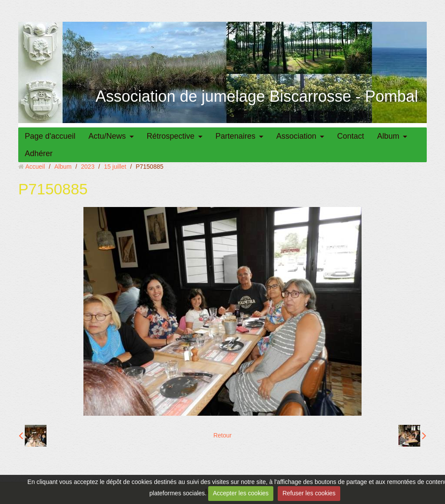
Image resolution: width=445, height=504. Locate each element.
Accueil (35, 167)
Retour (222, 435)
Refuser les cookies (309, 493)
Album (388, 136)
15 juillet (115, 167)
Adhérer (39, 154)
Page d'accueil (50, 136)
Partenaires (236, 136)
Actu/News (107, 136)
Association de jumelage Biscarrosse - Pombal (257, 96)
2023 (88, 167)
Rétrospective (171, 136)
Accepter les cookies (241, 493)
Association (296, 136)
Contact (351, 136)
